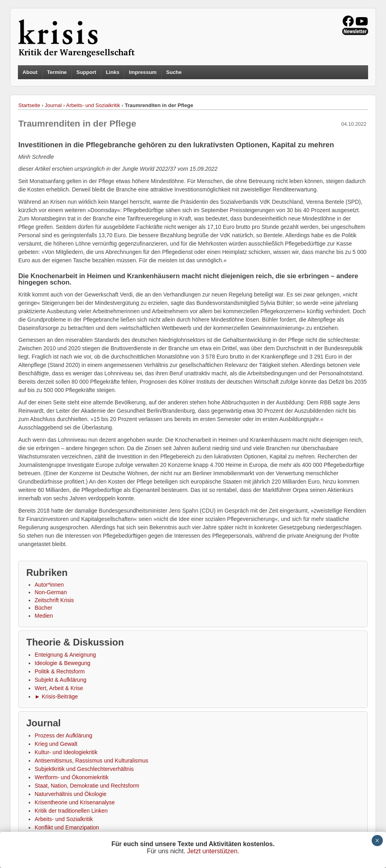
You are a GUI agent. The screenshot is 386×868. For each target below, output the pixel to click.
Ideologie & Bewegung (62, 663)
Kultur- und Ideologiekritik (66, 752)
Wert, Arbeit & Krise (59, 688)
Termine (57, 72)
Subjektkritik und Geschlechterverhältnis (84, 769)
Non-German (51, 592)
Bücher (43, 608)
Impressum (143, 72)
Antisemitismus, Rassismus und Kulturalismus (92, 761)
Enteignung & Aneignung (65, 655)
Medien (44, 616)
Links (113, 72)
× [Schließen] (377, 841)
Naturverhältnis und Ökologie (71, 794)
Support (86, 72)
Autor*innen (49, 585)
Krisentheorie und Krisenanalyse (75, 802)
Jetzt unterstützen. (213, 851)
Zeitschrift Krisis (54, 600)
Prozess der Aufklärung (63, 735)
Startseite (29, 105)
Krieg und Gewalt (56, 744)
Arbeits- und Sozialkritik (93, 105)
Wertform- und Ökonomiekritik (72, 777)
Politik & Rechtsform (60, 671)
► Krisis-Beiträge (56, 696)
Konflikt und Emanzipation (67, 827)
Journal (54, 105)
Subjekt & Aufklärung (60, 680)
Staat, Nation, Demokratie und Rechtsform (87, 786)
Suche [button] (174, 72)
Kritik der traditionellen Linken (71, 811)
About (30, 72)
